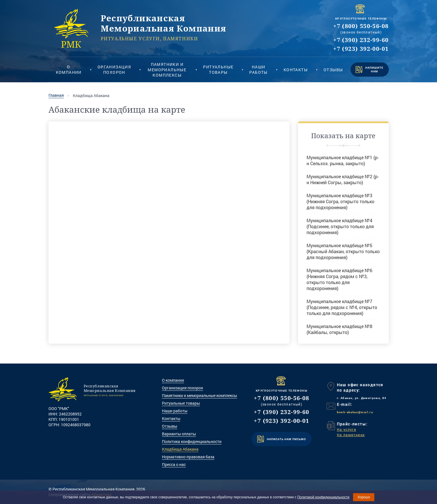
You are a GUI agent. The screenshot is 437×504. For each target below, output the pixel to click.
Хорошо (364, 497)
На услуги (347, 429)
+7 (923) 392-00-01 (361, 49)
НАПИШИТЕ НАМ (370, 70)
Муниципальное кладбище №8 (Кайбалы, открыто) (339, 329)
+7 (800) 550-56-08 (361, 26)
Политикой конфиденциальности (323, 497)
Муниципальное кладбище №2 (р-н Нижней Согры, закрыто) (343, 179)
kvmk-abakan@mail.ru (355, 412)
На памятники (351, 435)
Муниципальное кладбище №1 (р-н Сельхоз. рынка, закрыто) (343, 160)
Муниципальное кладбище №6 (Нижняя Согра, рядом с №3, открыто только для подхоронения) (339, 279)
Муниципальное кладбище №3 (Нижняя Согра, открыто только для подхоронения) (340, 201)
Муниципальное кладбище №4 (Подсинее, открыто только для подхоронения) (340, 226)
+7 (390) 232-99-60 (361, 40)
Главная (56, 95)
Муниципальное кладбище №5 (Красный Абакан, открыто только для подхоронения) (343, 251)
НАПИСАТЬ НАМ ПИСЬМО (282, 439)
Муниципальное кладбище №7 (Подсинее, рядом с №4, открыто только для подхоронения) (342, 307)
